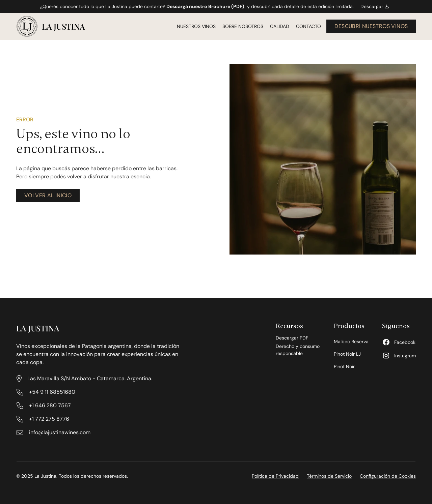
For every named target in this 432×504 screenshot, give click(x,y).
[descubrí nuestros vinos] (371, 26)
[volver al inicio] (48, 196)
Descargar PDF (292, 338)
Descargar (375, 6)
